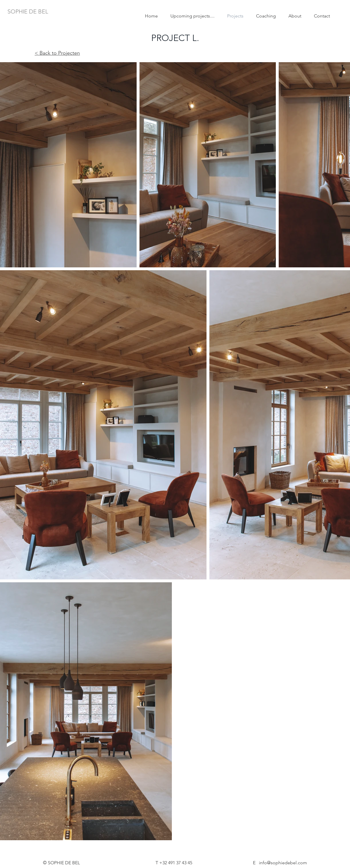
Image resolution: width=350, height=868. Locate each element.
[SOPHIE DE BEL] (28, 11)
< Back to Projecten (57, 53)
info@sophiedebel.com (283, 863)
